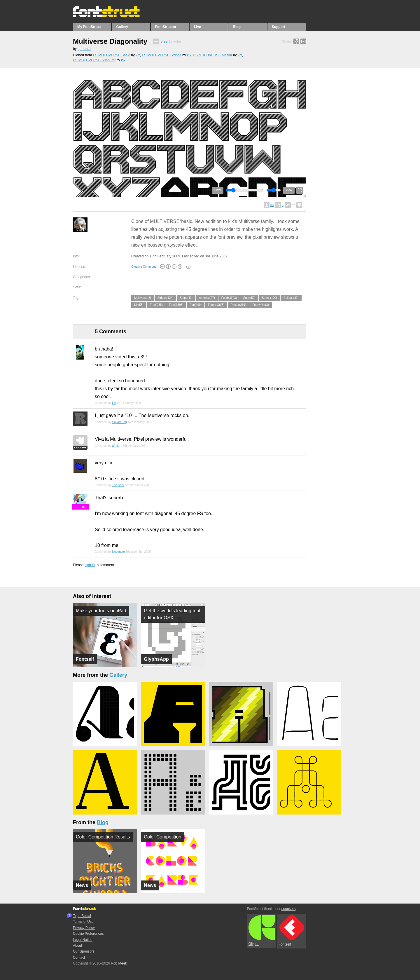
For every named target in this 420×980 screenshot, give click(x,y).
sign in (90, 565)
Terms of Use (83, 922)
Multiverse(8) (143, 298)
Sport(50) (249, 298)
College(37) (291, 298)
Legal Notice (83, 940)
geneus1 (84, 49)
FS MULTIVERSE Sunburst (94, 60)
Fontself (291, 931)
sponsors (289, 909)
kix (138, 55)
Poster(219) (238, 305)
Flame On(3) (216, 305)
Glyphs (262, 931)
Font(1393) (176, 305)
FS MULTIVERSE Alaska (212, 55)
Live (197, 27)
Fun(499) (196, 305)
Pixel (218, 190)
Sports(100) (269, 298)
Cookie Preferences (88, 934)
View (289, 190)
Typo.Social (82, 916)
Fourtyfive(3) (260, 305)
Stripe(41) (186, 298)
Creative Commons (144, 267)
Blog (237, 27)
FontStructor (166, 27)
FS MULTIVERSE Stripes (162, 55)
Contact (79, 958)
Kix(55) (139, 305)
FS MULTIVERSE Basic (112, 55)
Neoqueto (118, 552)
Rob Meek (119, 963)
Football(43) (229, 298)
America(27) (207, 298)
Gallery (122, 27)
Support (279, 27)
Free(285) (156, 305)
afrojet (116, 446)
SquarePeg (119, 422)
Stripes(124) (165, 298)
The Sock (118, 485)
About (77, 946)
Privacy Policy (84, 928)
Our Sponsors (84, 951)
